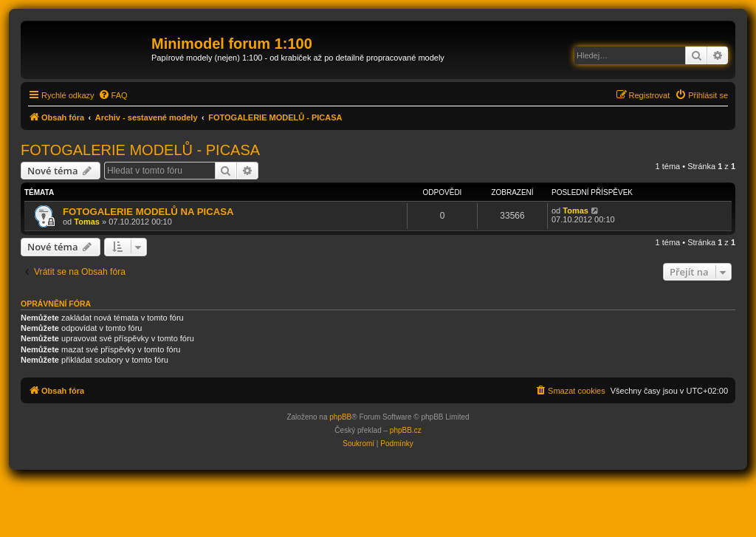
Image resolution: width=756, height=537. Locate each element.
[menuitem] (113, 95)
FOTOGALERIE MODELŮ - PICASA (140, 150)
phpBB (340, 417)
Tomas (87, 222)
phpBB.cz (406, 430)
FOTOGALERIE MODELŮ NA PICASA (148, 212)
